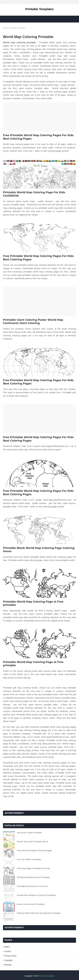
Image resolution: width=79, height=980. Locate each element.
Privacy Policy (10, 956)
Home (5, 28)
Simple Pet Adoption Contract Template (36, 895)
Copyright (8, 960)
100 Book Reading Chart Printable (33, 877)
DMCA (7, 947)
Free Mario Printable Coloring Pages (34, 850)
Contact (8, 951)
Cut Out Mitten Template (29, 859)
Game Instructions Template (31, 904)
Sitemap (8, 965)
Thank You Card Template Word (32, 841)
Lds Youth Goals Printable (29, 833)
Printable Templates (39, 9)
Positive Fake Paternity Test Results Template (39, 913)
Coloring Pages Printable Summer (33, 868)
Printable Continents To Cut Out (32, 886)
